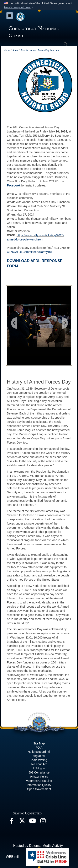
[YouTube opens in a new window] (32, 822)
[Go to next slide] (65, 323)
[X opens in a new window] (22, 822)
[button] (19, 7)
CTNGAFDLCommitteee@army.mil (30, 252)
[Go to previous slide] (14, 323)
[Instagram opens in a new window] (43, 822)
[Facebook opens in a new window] (12, 822)
